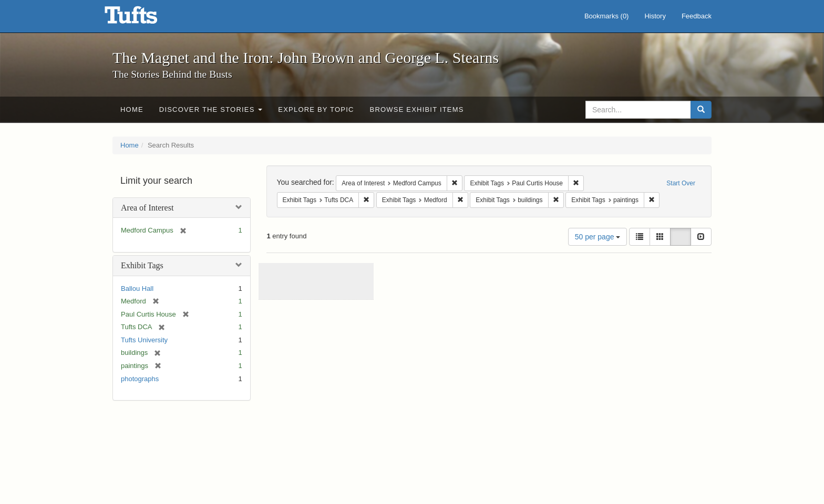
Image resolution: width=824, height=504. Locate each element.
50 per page (598, 237)
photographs (140, 379)
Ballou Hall (137, 288)
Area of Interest (147, 208)
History (655, 16)
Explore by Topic (316, 109)
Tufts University (144, 340)
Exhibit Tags (142, 265)
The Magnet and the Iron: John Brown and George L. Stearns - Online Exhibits (144, 18)
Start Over (681, 183)
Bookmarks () (607, 16)
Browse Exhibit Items (417, 109)
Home (132, 109)
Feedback (697, 16)
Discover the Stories (211, 109)
